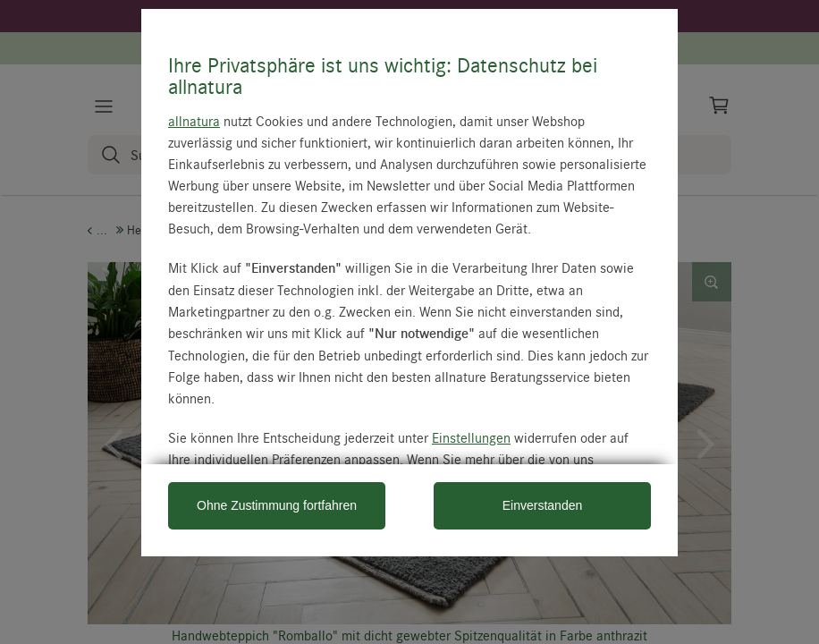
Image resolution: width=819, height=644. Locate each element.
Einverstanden (543, 505)
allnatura (194, 121)
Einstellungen (471, 437)
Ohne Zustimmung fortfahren (277, 505)
